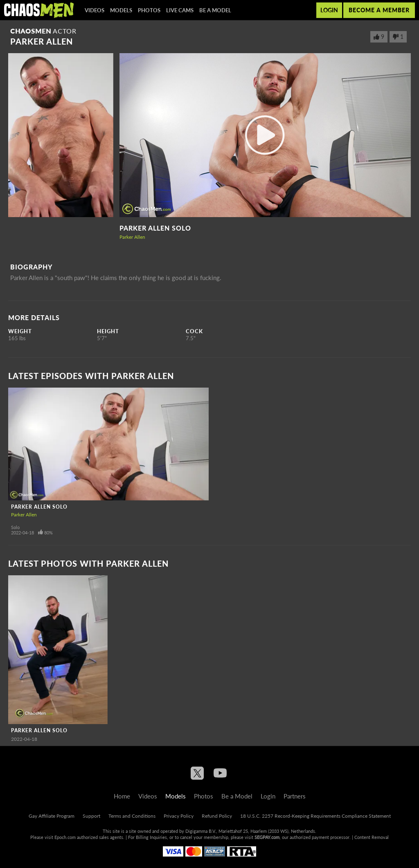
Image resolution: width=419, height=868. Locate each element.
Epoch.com (65, 837)
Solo (15, 527)
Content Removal (372, 837)
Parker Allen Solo (155, 228)
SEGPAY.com (267, 837)
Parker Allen (132, 237)
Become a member (379, 10)
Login (329, 10)
